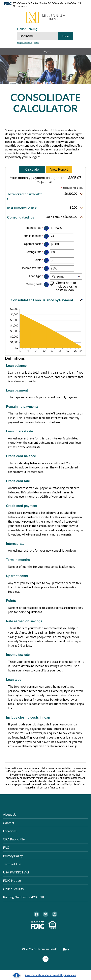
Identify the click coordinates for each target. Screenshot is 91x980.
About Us (10, 814)
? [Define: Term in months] (46, 236)
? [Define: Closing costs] (46, 285)
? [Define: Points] (46, 260)
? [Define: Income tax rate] (46, 268)
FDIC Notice (12, 880)
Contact (9, 823)
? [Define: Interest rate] (46, 228)
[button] (45, 196)
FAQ (6, 847)
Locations (10, 831)
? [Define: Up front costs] (46, 244)
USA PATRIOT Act (16, 872)
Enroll (37, 42)
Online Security (13, 889)
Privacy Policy (13, 856)
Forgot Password (25, 42)
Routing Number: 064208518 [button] (23, 897)
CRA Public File (14, 839)
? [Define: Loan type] (46, 277)
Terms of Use (12, 864)
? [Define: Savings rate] (46, 252)
